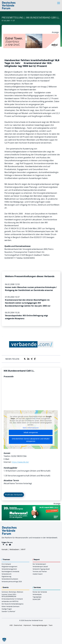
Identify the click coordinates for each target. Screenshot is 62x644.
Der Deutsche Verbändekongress (13, 604)
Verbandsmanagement (9, 569)
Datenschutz (18, 625)
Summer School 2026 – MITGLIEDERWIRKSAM (9, 595)
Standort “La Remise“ (8, 611)
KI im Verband (6, 564)
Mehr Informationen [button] (31, 428)
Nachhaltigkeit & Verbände (10, 571)
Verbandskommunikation (10, 579)
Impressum (27, 625)
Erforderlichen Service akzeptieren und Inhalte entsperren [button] (31, 440)
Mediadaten (14, 549)
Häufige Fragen (7, 609)
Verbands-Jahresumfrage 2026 (12, 581)
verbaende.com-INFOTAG (10, 601)
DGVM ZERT (37, 599)
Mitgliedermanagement (9, 566)
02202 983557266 (19, 456)
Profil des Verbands (14, 495)
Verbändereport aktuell (40, 566)
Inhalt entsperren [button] (31, 432)
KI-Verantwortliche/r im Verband (12, 599)
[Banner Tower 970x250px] (31, 35)
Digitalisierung (6, 576)
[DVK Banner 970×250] (31, 506)
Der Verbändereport (39, 564)
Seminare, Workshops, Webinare (12, 592)
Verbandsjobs (37, 594)
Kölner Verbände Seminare (10, 606)
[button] (4, 640)
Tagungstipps (37, 597)
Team (51, 625)
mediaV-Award (37, 574)
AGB (11, 625)
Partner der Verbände (40, 592)
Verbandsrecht (6, 574)
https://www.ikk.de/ (20, 462)
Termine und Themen (40, 571)
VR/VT (23, 549)
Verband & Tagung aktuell (41, 569)
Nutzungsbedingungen (40, 625)
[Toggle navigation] (59, 3)
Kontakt (5, 549)
